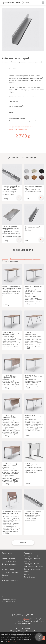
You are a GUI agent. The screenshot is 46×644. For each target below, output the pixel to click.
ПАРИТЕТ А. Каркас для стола (33, 417)
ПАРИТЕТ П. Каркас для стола (33, 377)
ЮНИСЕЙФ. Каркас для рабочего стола (11, 334)
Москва (26, 619)
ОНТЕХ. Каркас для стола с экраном (34, 465)
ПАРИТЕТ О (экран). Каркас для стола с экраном (10, 465)
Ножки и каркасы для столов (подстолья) (26, 62)
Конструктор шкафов (32, 556)
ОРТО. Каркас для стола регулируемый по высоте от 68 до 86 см (12, 288)
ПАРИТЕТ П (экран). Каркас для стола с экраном (10, 378)
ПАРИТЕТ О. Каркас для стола (33, 287)
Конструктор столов (31, 564)
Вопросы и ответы (8, 567)
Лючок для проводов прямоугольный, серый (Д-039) (11, 228)
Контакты (5, 583)
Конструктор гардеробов (34, 566)
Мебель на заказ (8, 559)
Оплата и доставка (9, 564)
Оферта (5, 575)
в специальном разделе (18, 129)
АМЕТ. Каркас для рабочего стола (31, 334)
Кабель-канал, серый (32, 227)
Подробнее (12, 642)
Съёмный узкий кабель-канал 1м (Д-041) (11, 187)
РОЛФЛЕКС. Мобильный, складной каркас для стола (12, 513)
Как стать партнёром (10, 572)
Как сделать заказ (9, 561)
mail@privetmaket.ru (23, 623)
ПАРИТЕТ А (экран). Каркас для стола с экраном (10, 417)
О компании (6, 556)
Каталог (5, 62)
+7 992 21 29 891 (23, 615)
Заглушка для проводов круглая (33, 187)
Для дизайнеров (8, 570)
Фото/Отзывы (29, 577)
